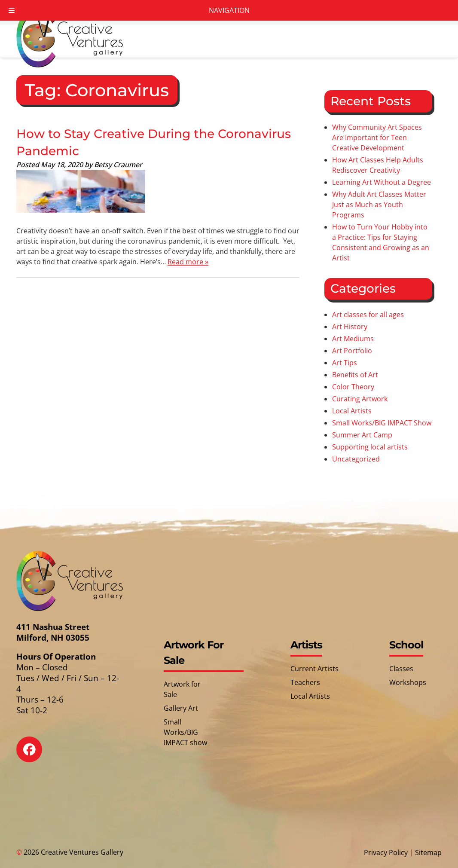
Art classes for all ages (368, 315)
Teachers (305, 682)
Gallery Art (181, 708)
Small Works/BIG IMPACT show (185, 732)
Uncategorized (356, 459)
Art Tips (345, 363)
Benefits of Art (355, 375)
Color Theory (353, 387)
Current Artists (314, 669)
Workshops (408, 682)
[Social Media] (35, 756)
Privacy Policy (386, 853)
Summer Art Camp (362, 435)
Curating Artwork (360, 399)
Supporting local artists (370, 447)
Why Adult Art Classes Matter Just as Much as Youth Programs (379, 205)
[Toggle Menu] (12, 10)
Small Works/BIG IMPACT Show (382, 423)
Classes (401, 669)
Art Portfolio (352, 351)
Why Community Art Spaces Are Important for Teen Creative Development (377, 138)
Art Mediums (353, 339)
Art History (350, 327)
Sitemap (428, 853)
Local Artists (352, 411)
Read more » (188, 262)
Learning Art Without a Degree (382, 182)
